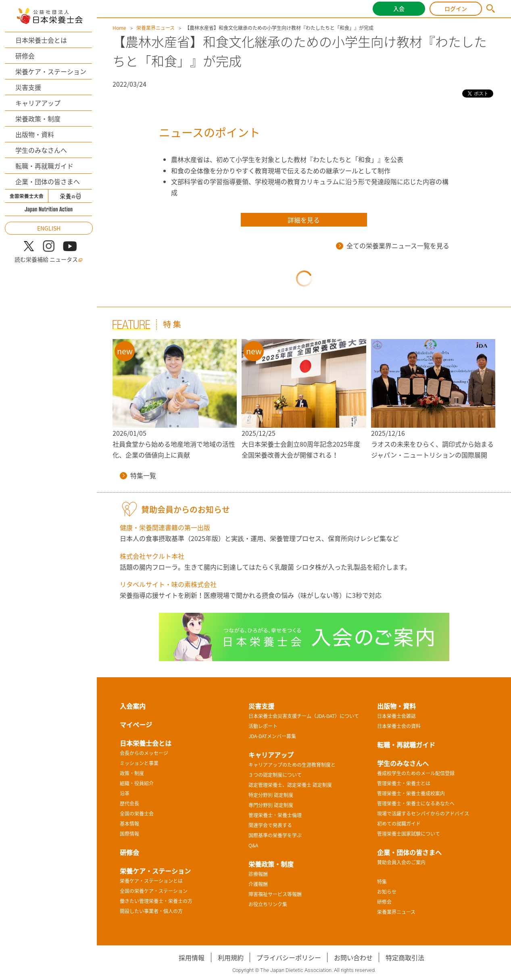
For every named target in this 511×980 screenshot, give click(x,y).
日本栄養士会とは (41, 40)
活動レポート (263, 726)
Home (119, 28)
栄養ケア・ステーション (51, 71)
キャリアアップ (38, 103)
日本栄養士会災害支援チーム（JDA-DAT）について (304, 716)
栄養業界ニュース (155, 28)
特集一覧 (138, 475)
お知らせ (387, 892)
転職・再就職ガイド (44, 166)
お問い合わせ (353, 957)
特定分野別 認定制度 (271, 795)
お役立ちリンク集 (268, 904)
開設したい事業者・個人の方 (151, 911)
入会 (399, 8)
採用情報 (192, 957)
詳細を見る (304, 220)
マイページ (136, 724)
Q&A (253, 845)
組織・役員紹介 (137, 783)
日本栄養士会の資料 (399, 726)
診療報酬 (258, 874)
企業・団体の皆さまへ (48, 181)
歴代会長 (129, 803)
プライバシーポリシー (289, 957)
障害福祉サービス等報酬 (275, 894)
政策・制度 (132, 773)
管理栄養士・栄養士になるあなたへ (416, 803)
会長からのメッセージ (144, 753)
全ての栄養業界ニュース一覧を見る (393, 246)
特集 (382, 882)
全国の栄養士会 (137, 814)
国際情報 (129, 834)
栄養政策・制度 (38, 119)
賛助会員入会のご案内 (401, 862)
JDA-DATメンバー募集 (272, 736)
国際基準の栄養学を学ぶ (275, 835)
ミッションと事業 (139, 763)
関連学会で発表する (270, 825)
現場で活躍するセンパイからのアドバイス (423, 814)
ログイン (456, 8)
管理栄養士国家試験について (409, 834)
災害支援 (28, 87)
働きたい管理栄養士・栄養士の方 (156, 901)
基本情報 (129, 824)
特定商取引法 (405, 957)
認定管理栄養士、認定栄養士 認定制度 (290, 785)
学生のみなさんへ (41, 150)
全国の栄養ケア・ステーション (154, 891)
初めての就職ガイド (399, 824)
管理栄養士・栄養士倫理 (275, 815)
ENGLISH (49, 228)
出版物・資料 (35, 134)
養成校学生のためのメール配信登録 (416, 773)
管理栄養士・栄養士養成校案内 (411, 793)
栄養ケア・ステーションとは (151, 881)
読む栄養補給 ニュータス (49, 259)
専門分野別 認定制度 (271, 805)
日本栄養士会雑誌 (396, 716)
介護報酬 (258, 884)
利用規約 (231, 957)
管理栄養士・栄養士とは (404, 783)
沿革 (125, 793)
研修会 (25, 56)
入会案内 (133, 706)
